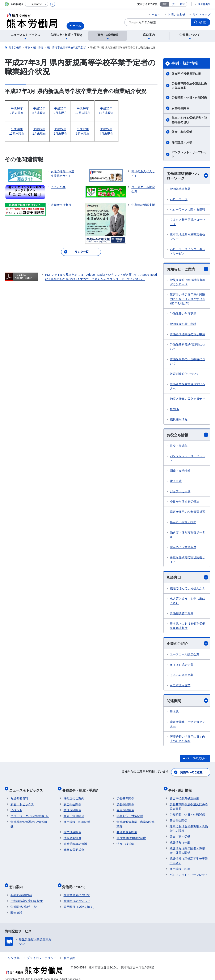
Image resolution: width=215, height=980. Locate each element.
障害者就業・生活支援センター (187, 726)
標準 (164, 4)
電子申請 (176, 482)
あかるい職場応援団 (183, 523)
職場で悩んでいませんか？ (187, 590)
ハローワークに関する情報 (187, 210)
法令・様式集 (179, 447)
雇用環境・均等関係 (77, 820)
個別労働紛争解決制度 (131, 836)
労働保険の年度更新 (183, 315)
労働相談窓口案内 (182, 615)
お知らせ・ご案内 (187, 270)
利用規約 (69, 953)
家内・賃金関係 (74, 814)
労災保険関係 (72, 808)
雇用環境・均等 (182, 143)
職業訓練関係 (72, 830)
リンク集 (14, 953)
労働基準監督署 (180, 190)
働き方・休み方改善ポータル (187, 536)
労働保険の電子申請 (183, 325)
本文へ (156, 14)
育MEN (175, 410)
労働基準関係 (125, 797)
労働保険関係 (125, 802)
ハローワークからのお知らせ (30, 814)
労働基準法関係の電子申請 (187, 335)
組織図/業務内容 (21, 890)
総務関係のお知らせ (77, 896)
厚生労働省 (204, 4)
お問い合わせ (177, 14)
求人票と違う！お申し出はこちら (187, 602)
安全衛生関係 (180, 108)
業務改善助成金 (74, 848)
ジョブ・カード (180, 492)
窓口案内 (17, 883)
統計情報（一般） (181, 841)
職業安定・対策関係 (130, 814)
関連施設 (16, 908)
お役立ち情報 (187, 436)
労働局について (75, 883)
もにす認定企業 (180, 687)
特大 (183, 4)
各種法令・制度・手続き (82, 790)
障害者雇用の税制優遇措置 (187, 513)
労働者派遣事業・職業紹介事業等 (136, 822)
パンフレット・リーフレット (189, 154)
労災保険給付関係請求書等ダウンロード (187, 283)
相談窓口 (187, 579)
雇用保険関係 (125, 808)
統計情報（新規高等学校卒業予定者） (189, 859)
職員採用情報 (179, 420)
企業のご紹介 (187, 645)
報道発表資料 (19, 797)
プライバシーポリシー (42, 953)
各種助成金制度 (127, 830)
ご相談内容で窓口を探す (27, 896)
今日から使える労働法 (185, 503)
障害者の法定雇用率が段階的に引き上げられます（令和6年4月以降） (187, 300)
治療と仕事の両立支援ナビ (187, 400)
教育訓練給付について (185, 375)
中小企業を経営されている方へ (187, 387)
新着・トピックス (22, 802)
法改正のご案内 (74, 797)
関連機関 (187, 702)
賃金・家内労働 (182, 132)
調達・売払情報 (180, 472)
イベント (16, 808)
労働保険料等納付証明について (187, 348)
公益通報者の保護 (75, 842)
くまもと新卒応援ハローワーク (187, 223)
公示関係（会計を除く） (80, 902)
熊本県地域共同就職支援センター (187, 237)
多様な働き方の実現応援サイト (187, 561)
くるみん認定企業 (182, 676)
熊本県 (174, 714)
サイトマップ (202, 14)
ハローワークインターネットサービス (187, 252)
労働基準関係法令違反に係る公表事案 (189, 86)
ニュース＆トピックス (27, 790)
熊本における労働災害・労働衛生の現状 (189, 120)
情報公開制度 (72, 836)
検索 (203, 22)
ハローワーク (179, 200)
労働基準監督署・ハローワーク (187, 176)
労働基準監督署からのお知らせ (30, 822)
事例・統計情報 (185, 63)
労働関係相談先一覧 (24, 902)
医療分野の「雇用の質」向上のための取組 (187, 741)
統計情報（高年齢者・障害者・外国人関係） (187, 849)
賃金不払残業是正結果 (186, 74)
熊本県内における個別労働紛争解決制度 (187, 627)
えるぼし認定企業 (182, 666)
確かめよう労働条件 (183, 548)
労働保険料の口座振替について (187, 362)
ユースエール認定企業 (185, 656)
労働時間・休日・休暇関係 (189, 97)
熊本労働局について (77, 890)
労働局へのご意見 (191, 773)
